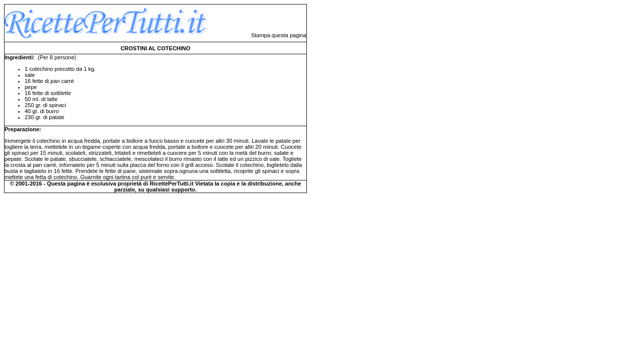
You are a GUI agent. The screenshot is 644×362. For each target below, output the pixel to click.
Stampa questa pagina (279, 35)
